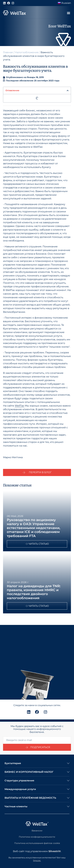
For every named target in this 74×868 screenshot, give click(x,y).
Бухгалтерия (13, 763)
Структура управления (19, 781)
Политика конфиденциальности (37, 837)
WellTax (19, 406)
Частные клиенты (16, 806)
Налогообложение (27, 52)
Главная (8, 52)
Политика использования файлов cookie (37, 843)
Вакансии (37, 831)
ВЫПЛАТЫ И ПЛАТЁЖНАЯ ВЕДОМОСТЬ (30, 798)
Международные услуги (20, 789)
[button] (68, 13)
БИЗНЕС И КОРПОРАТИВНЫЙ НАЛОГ (29, 772)
